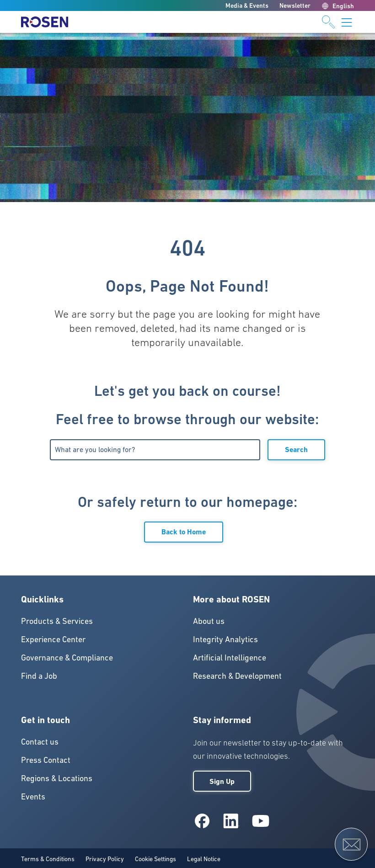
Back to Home (184, 532)
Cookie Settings (155, 859)
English (338, 6)
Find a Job (39, 676)
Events (33, 796)
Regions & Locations (57, 778)
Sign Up (222, 781)
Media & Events (247, 5)
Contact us (40, 742)
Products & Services (57, 621)
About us (209, 621)
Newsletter (295, 5)
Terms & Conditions (48, 859)
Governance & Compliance (67, 658)
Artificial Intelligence (230, 658)
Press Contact (46, 760)
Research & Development (237, 676)
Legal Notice (204, 859)
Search (296, 450)
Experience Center (53, 639)
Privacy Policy (105, 859)
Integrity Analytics (225, 639)
